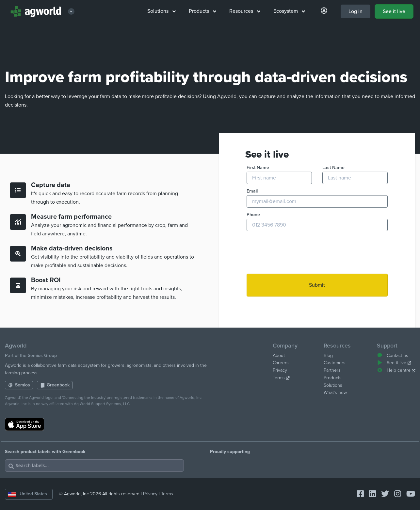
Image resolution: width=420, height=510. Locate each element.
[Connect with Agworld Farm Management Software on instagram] (395, 494)
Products (202, 11)
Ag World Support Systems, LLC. (102, 404)
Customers (335, 363)
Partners (332, 370)
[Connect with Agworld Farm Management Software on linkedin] (370, 494)
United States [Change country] (27, 494)
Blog (328, 356)
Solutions (162, 11)
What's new (335, 392)
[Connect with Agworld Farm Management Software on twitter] (382, 494)
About (279, 356)
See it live (394, 11)
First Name (258, 168)
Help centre (396, 370)
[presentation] (296, 253)
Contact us (393, 356)
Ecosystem (289, 11)
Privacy (280, 370)
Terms (281, 378)
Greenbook (55, 385)
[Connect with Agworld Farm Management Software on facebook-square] (358, 494)
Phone (253, 215)
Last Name (333, 168)
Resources (245, 11)
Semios (19, 385)
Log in (355, 11)
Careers (281, 363)
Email (252, 191)
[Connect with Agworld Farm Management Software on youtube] (408, 494)
